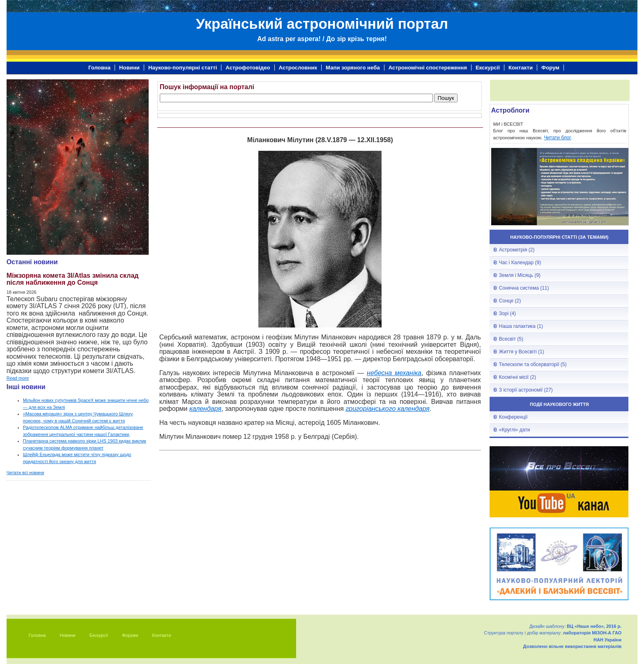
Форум (550, 68)
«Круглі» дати (515, 430)
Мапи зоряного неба (353, 68)
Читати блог (558, 138)
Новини (129, 68)
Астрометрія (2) (517, 250)
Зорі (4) (507, 314)
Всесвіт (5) (511, 339)
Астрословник (298, 68)
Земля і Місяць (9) (520, 275)
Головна (99, 68)
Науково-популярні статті (183, 68)
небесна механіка (394, 373)
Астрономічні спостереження (428, 68)
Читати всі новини (25, 473)
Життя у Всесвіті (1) (522, 352)
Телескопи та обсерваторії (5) (533, 364)
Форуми (130, 635)
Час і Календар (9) (520, 263)
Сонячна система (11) (524, 288)
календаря (205, 409)
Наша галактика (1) (521, 326)
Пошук (446, 98)
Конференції (513, 417)
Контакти (521, 68)
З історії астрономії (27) (526, 390)
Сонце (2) (510, 301)
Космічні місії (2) (517, 377)
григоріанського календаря (387, 409)
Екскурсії (488, 68)
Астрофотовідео (248, 68)
